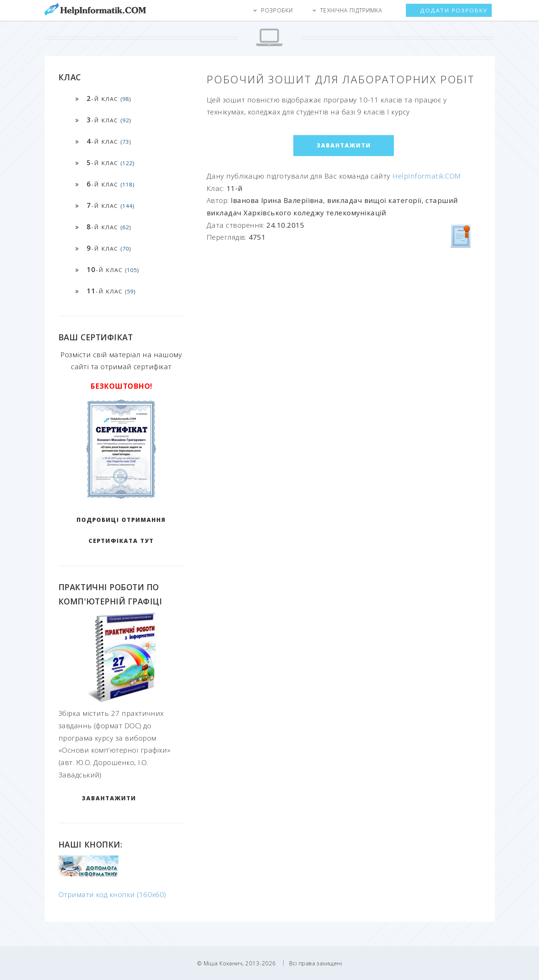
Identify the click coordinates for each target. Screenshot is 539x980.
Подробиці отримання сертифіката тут (121, 530)
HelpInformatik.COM (426, 176)
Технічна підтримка (351, 10)
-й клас (109, 98)
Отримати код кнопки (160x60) (112, 894)
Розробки (277, 10)
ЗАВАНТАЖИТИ (109, 798)
